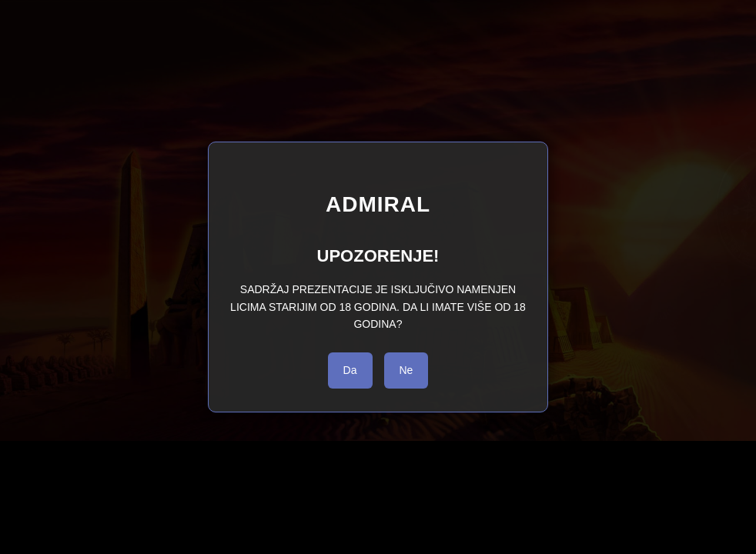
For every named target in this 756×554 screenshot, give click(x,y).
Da (350, 370)
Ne (406, 370)
